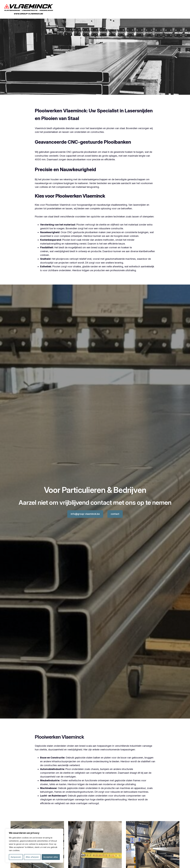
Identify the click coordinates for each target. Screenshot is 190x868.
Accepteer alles (51, 857)
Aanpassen (16, 857)
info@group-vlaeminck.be (85, 514)
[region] (34, 846)
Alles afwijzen (32, 857)
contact (115, 514)
